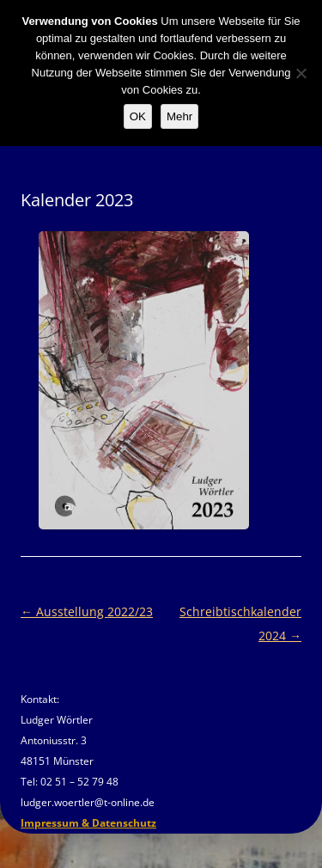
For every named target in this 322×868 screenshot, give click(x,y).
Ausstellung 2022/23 (87, 611)
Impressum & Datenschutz (88, 823)
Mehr (179, 116)
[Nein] (301, 73)
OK (138, 116)
